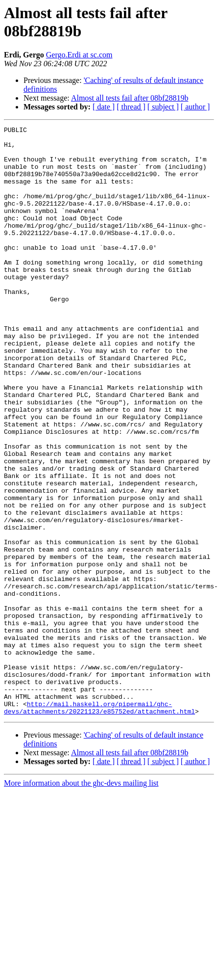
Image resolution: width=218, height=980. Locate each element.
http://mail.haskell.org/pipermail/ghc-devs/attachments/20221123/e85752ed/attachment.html (99, 824)
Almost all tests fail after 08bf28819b (130, 98)
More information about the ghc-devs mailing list (81, 901)
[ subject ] (163, 107)
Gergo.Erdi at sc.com (79, 55)
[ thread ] (131, 107)
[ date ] (104, 107)
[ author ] (195, 107)
